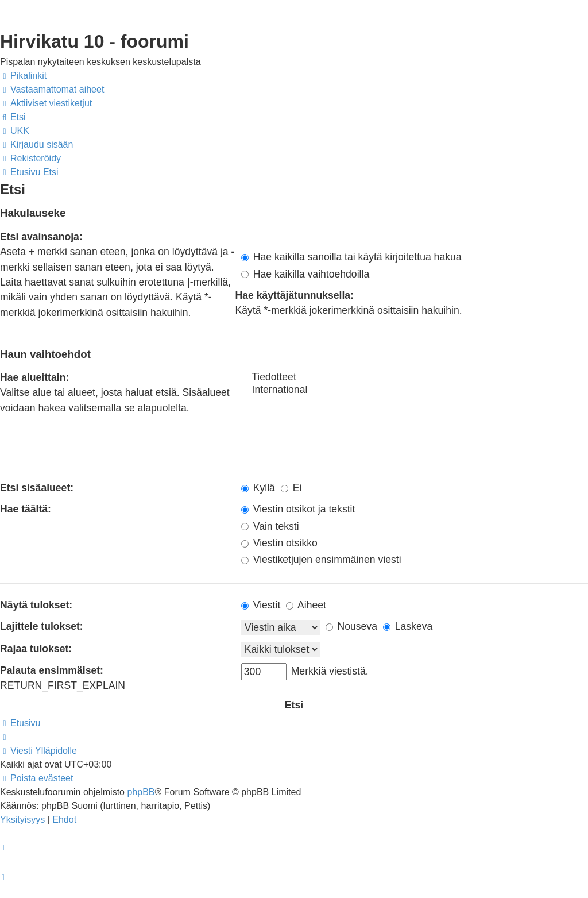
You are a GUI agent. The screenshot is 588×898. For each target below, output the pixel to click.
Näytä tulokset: (36, 605)
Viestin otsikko (279, 543)
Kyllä (258, 488)
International (415, 390)
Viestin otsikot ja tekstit (298, 509)
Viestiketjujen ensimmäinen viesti (321, 560)
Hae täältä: (26, 509)
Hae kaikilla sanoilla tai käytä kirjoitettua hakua (351, 257)
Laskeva (408, 626)
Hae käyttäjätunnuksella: (295, 295)
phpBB (141, 792)
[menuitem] (52, 90)
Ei (291, 488)
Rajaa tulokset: (36, 649)
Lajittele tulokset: (42, 626)
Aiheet (306, 605)
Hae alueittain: (34, 377)
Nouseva (351, 626)
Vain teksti (270, 526)
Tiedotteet (415, 377)
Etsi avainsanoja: (41, 237)
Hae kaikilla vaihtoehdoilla (305, 274)
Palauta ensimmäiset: (52, 670)
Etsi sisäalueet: (37, 488)
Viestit (261, 605)
